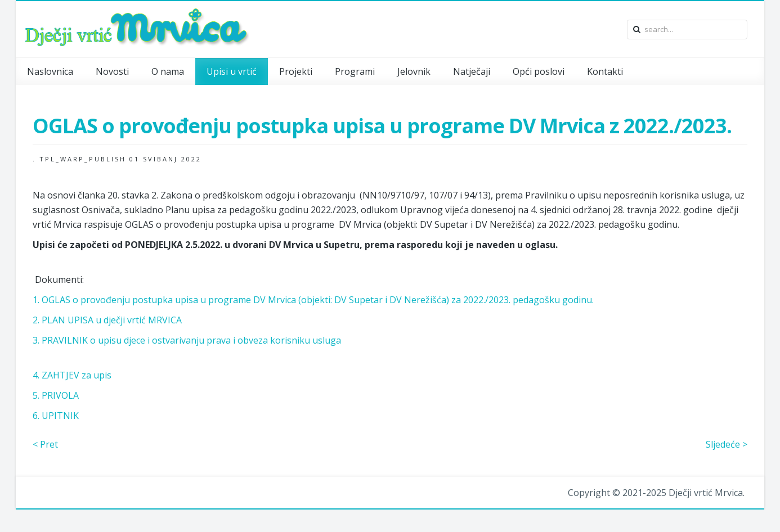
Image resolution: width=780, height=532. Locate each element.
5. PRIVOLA (56, 395)
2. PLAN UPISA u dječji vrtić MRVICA (107, 320)
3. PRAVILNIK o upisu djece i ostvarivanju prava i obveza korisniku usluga (187, 340)
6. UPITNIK (56, 416)
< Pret (45, 444)
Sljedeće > (727, 444)
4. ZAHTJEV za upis (72, 375)
